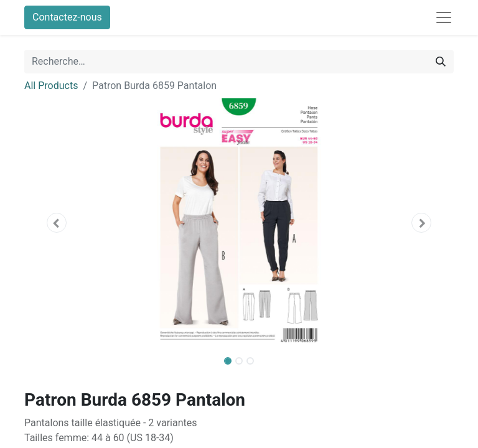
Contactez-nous (67, 17)
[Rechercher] (441, 62)
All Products (51, 86)
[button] (57, 223)
